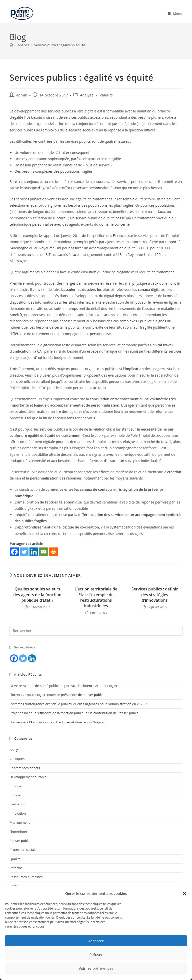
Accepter (96, 941)
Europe (15, 795)
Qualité (15, 859)
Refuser (96, 955)
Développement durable (28, 777)
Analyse (87, 95)
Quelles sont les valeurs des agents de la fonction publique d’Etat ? (37, 595)
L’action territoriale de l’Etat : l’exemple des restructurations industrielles (96, 597)
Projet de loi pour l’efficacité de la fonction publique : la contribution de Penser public (74, 713)
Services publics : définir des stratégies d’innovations (155, 595)
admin (22, 95)
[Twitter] (24, 552)
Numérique (18, 831)
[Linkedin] (34, 552)
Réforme (16, 868)
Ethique (15, 786)
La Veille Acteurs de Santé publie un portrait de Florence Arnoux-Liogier (63, 686)
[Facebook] (14, 552)
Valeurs (106, 95)
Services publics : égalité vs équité (60, 45)
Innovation (18, 813)
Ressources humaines (26, 877)
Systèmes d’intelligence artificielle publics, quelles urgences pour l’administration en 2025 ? (78, 704)
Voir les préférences (96, 968)
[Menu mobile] (175, 13)
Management (19, 822)
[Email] (44, 552)
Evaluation (17, 804)
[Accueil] (11, 45)
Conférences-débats (25, 768)
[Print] (53, 552)
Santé (14, 886)
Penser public (20, 841)
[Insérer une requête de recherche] (96, 631)
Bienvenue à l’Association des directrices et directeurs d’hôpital (57, 722)
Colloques (17, 759)
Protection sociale (23, 850)
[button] (184, 894)
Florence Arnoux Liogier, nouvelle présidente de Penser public (56, 695)
